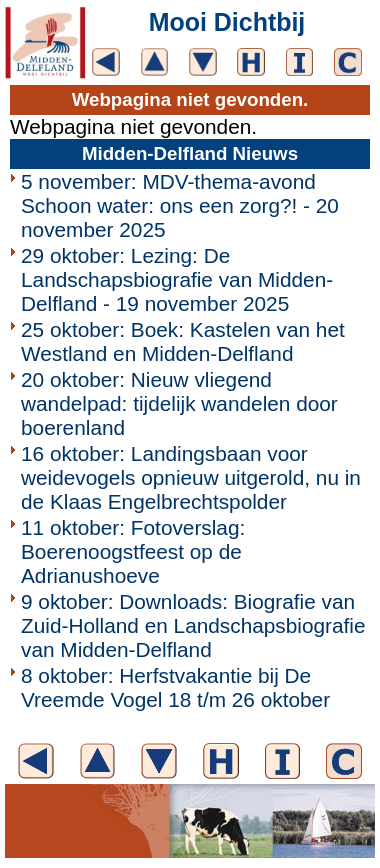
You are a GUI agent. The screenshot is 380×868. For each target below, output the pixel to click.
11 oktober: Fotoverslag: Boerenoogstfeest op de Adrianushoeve (133, 551)
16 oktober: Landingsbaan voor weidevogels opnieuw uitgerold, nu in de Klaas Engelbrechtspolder (191, 477)
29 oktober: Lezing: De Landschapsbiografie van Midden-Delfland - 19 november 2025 (177, 279)
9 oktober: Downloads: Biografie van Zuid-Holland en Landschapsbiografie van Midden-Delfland (193, 625)
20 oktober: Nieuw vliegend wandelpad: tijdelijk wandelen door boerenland (179, 403)
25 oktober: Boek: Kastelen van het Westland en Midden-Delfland (183, 341)
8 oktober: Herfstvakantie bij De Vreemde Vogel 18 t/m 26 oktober (175, 687)
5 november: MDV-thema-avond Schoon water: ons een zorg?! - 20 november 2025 (180, 205)
